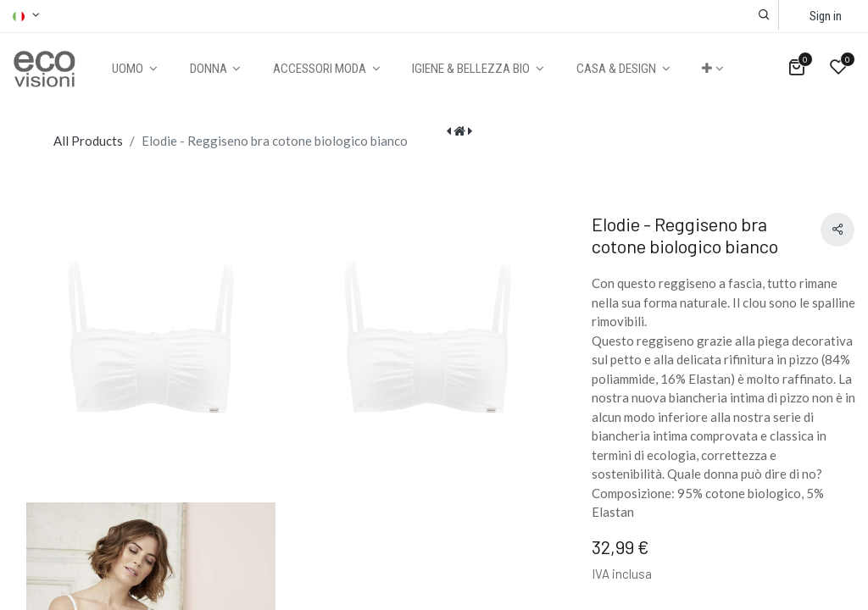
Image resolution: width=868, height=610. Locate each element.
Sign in (826, 16)
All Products (88, 141)
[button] (764, 15)
